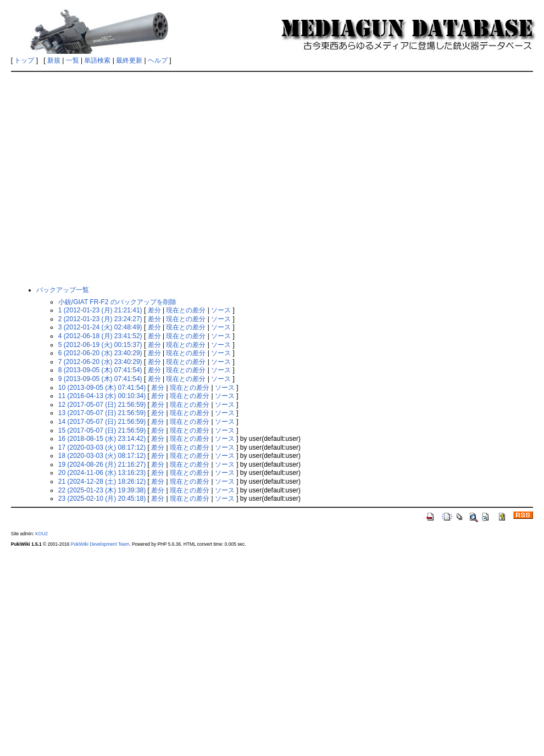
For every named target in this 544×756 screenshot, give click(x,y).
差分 (154, 310)
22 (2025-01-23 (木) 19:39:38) (102, 490)
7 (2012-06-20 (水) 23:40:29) (100, 362)
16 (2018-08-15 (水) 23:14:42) (102, 439)
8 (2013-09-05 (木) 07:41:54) (100, 370)
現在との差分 (186, 310)
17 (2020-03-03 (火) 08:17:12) (102, 447)
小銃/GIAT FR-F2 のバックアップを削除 (117, 302)
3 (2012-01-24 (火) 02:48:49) (100, 327)
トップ (24, 60)
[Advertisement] (103, 178)
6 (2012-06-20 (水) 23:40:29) (100, 353)
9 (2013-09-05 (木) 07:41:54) (100, 379)
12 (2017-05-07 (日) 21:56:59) (102, 405)
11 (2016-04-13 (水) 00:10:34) (102, 396)
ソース (221, 310)
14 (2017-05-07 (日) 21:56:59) (102, 422)
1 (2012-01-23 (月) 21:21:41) (100, 310)
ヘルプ (158, 60)
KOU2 (41, 534)
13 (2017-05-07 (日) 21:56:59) (102, 413)
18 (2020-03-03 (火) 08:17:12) (102, 456)
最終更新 (129, 60)
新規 (54, 60)
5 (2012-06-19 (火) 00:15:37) (100, 345)
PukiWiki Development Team (100, 544)
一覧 (73, 60)
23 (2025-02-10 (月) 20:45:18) (102, 499)
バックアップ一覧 (63, 290)
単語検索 (97, 60)
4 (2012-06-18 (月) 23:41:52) (100, 336)
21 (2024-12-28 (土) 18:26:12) (102, 481)
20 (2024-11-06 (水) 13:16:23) (102, 473)
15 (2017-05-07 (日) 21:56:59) (102, 430)
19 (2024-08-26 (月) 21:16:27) (102, 464)
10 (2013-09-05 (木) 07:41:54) (102, 388)
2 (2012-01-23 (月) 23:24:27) (100, 319)
